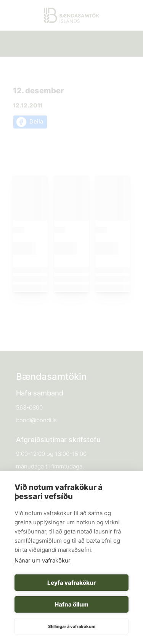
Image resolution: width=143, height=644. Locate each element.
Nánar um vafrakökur (43, 560)
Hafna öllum (71, 604)
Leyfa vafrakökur (71, 583)
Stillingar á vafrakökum (72, 626)
